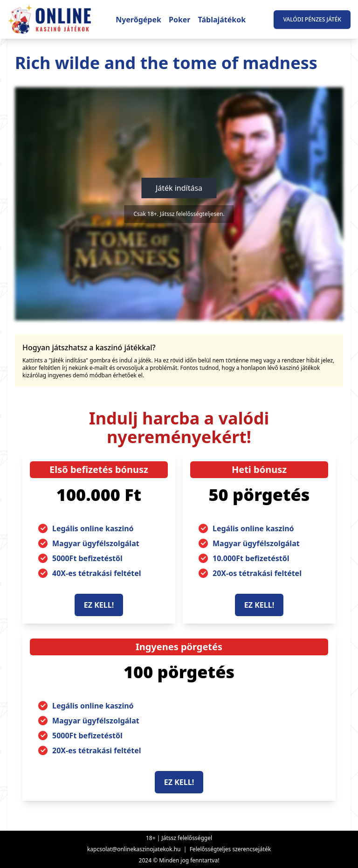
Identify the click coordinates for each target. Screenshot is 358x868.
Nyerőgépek (138, 20)
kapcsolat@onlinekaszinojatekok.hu (134, 849)
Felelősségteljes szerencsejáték (230, 849)
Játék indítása (179, 188)
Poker (180, 20)
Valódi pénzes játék (312, 19)
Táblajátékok (222, 20)
